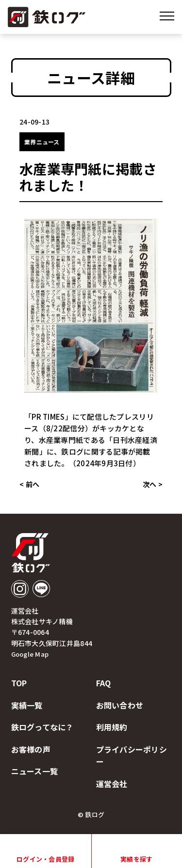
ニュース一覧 (35, 771)
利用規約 (112, 727)
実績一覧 (27, 705)
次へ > (153, 484)
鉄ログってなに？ (42, 727)
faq (104, 683)
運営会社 (112, 784)
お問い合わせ (120, 705)
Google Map (30, 654)
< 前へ (29, 484)
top (19, 683)
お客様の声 (31, 749)
